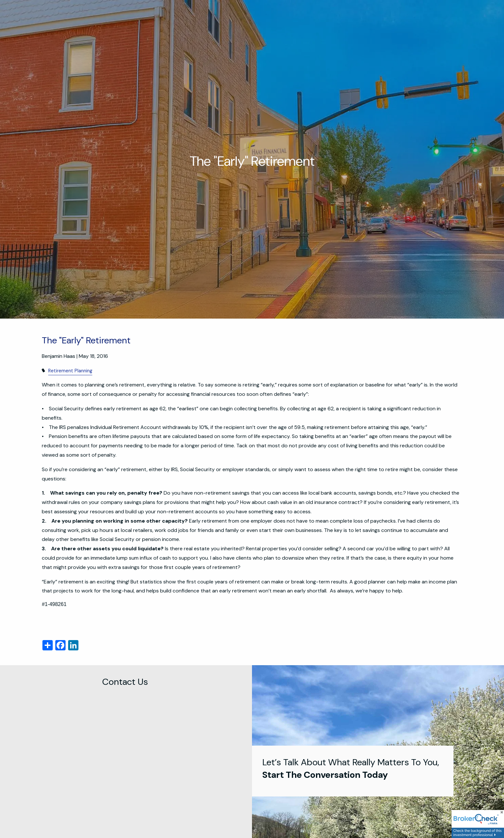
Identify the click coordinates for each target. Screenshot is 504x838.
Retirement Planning (70, 371)
